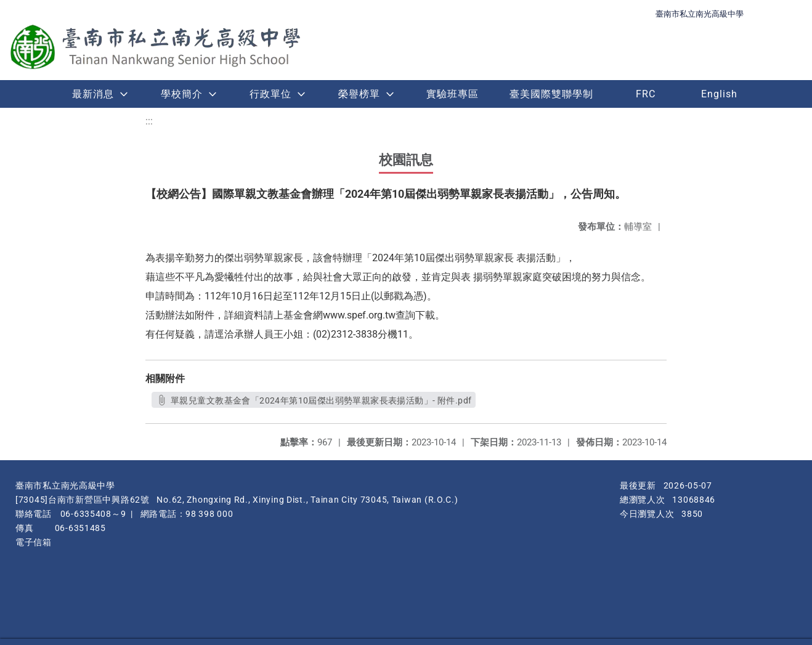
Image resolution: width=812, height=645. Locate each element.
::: (149, 121)
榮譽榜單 (359, 94)
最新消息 (93, 94)
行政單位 (270, 94)
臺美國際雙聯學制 (551, 94)
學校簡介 (182, 94)
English (719, 94)
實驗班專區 (453, 94)
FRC (646, 94)
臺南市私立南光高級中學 (700, 14)
